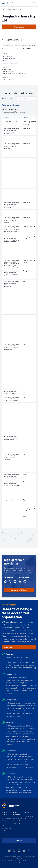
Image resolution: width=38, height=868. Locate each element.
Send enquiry (19, 27)
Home (3, 9)
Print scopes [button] (8, 98)
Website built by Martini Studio (10, 861)
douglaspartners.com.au (9, 63)
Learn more (8, 647)
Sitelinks (19, 841)
